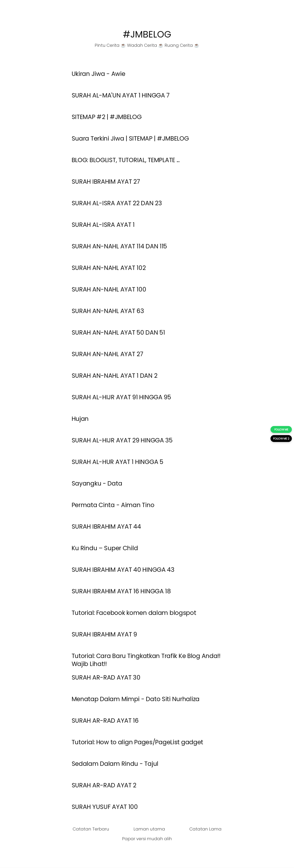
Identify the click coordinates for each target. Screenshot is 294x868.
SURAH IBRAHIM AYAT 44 (106, 527)
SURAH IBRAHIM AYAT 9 (104, 634)
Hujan (80, 419)
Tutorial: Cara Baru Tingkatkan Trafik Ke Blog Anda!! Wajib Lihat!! (146, 660)
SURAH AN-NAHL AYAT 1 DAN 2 (115, 376)
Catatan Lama (205, 829)
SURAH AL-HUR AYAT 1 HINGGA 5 (117, 462)
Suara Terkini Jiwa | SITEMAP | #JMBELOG (130, 139)
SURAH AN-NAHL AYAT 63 (108, 311)
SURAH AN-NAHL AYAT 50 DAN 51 (118, 333)
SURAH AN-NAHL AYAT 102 (109, 268)
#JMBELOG (147, 34)
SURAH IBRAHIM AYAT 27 (106, 182)
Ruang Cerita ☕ (182, 45)
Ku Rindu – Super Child (105, 548)
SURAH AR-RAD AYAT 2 (104, 785)
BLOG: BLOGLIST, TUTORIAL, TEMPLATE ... (126, 160)
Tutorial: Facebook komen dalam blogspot (134, 613)
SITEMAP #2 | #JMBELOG (107, 117)
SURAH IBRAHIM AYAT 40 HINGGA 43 (123, 570)
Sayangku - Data (97, 483)
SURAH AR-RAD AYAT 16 (105, 721)
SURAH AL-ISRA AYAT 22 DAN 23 (117, 203)
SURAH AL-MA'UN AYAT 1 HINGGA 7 (121, 95)
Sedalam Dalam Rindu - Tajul (115, 764)
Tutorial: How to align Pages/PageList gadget (138, 742)
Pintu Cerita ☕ (110, 45)
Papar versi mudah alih (147, 839)
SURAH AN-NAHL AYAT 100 (109, 289)
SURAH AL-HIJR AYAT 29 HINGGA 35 (122, 440)
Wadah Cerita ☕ (145, 45)
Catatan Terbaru (91, 829)
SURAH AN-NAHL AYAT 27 (107, 354)
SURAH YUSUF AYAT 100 (105, 807)
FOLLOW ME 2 (281, 438)
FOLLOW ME (281, 429)
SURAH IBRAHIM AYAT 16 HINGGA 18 (121, 591)
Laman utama (149, 829)
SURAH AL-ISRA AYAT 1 (103, 225)
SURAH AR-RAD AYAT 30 (106, 678)
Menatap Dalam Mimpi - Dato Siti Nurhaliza (136, 699)
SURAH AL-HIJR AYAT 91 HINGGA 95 (121, 397)
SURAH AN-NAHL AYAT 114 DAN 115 (119, 246)
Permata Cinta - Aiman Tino (113, 505)
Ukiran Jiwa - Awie (98, 74)
